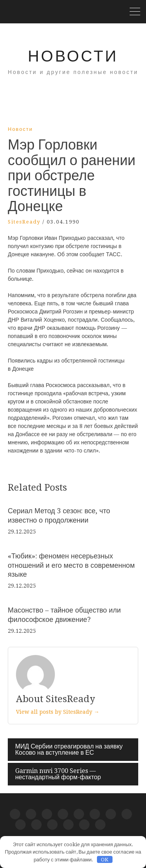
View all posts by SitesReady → (58, 712)
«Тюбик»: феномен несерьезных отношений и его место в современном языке (71, 565)
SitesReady (24, 222)
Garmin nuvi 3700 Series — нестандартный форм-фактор (58, 774)
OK (105, 860)
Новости (73, 56)
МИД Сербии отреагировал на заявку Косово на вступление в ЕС (69, 749)
